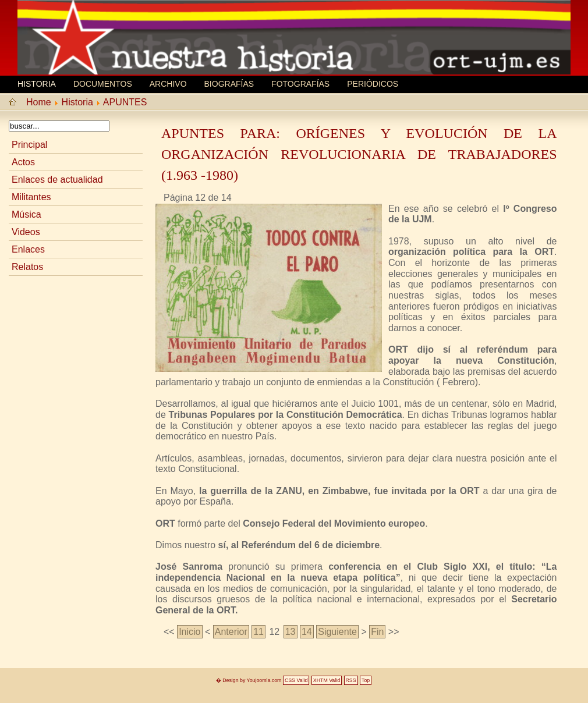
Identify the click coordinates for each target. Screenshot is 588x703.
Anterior (231, 632)
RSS (351, 680)
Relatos (27, 267)
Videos (26, 232)
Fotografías (300, 84)
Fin (377, 632)
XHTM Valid (327, 680)
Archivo (168, 84)
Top (366, 680)
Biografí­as (229, 84)
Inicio (189, 632)
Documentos (103, 84)
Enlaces (28, 249)
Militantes (31, 197)
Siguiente (337, 632)
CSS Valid (296, 680)
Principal (29, 145)
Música (26, 214)
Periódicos (373, 84)
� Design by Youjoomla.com (249, 680)
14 (307, 632)
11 (258, 632)
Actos (23, 162)
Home (39, 102)
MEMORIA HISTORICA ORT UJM (105, 27)
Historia (37, 84)
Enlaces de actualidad (57, 180)
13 (291, 632)
